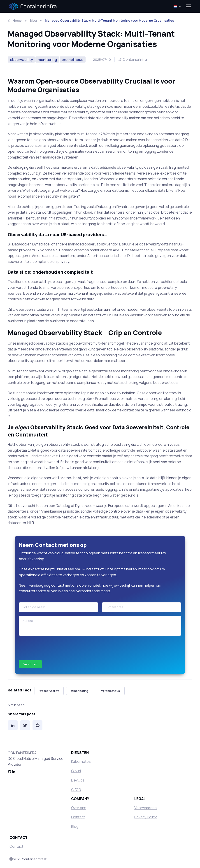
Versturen (30, 664)
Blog (33, 20)
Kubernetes (81, 761)
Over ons (79, 808)
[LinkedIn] (13, 725)
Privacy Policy (145, 817)
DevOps (78, 780)
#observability (49, 691)
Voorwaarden (145, 808)
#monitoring (80, 691)
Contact (78, 817)
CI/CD (76, 790)
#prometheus (110, 691)
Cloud (76, 771)
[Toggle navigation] (188, 6)
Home (15, 20)
